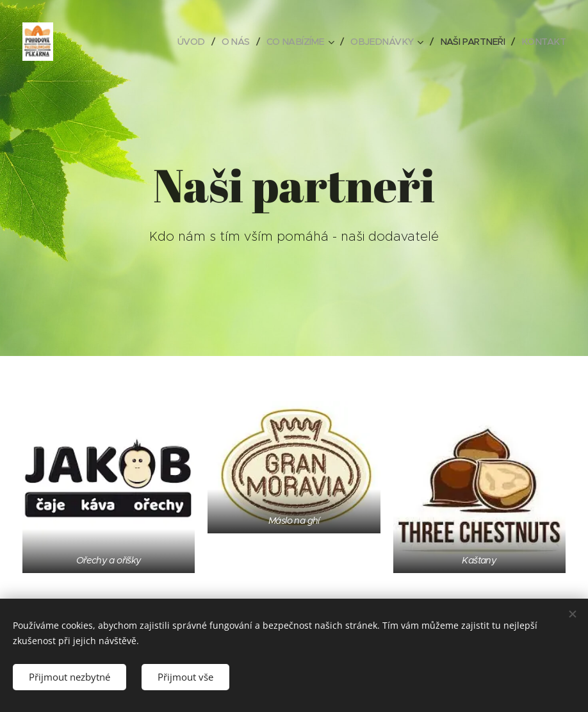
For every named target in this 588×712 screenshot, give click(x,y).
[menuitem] (177, 42)
